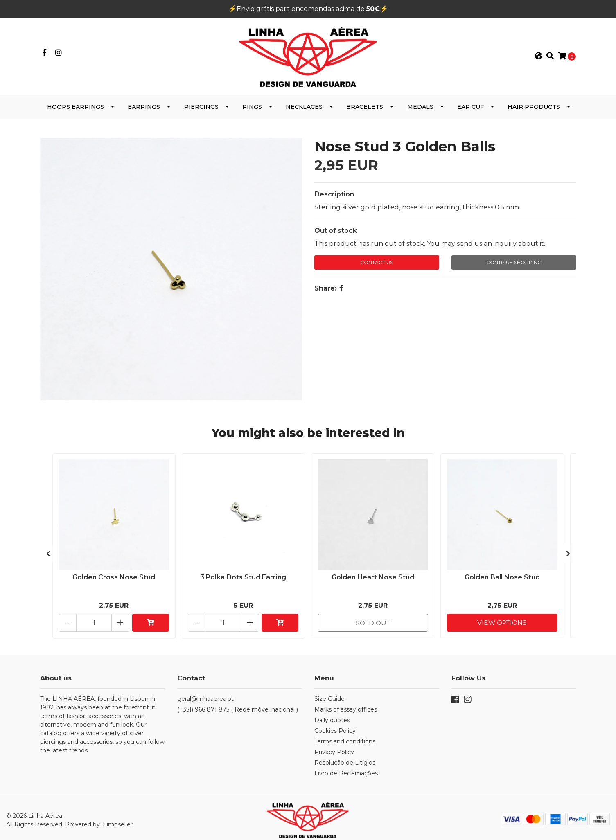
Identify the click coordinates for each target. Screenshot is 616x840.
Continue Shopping (514, 259)
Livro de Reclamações (346, 767)
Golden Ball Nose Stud (502, 573)
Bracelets (365, 103)
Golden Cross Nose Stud (114, 573)
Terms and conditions (345, 735)
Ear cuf (470, 103)
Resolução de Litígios (345, 756)
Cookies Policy (335, 724)
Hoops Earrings (76, 103)
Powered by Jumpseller (99, 817)
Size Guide (329, 692)
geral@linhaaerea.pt (205, 692)
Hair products (534, 103)
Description (334, 190)
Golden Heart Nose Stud (373, 573)
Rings (252, 103)
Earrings (144, 103)
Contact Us (377, 259)
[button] (538, 55)
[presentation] (48, 549)
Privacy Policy (334, 745)
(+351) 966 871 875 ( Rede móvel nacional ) (238, 703)
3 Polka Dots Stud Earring (243, 573)
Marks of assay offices (346, 703)
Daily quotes (332, 714)
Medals (420, 103)
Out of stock (336, 227)
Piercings (201, 103)
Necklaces (304, 103)
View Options (502, 616)
